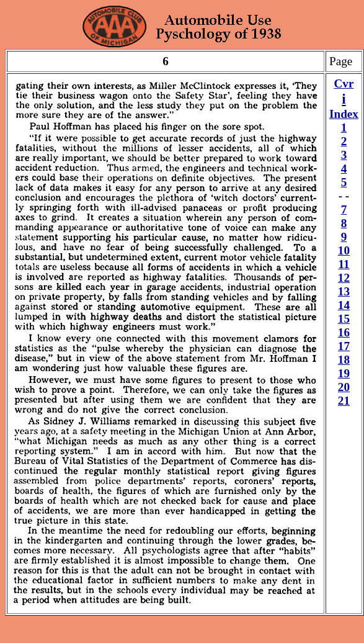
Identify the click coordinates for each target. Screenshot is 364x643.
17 (344, 346)
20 (344, 387)
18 (344, 360)
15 (344, 319)
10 (344, 250)
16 (344, 332)
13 (344, 291)
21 (344, 401)
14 (344, 305)
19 (344, 373)
